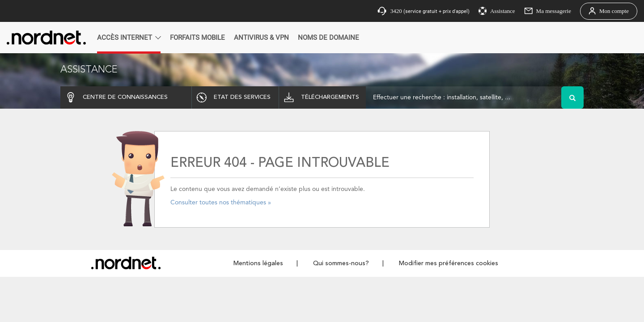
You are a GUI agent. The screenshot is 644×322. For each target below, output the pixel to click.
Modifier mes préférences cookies (449, 263)
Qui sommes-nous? (341, 263)
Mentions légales (258, 263)
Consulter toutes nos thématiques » (221, 203)
